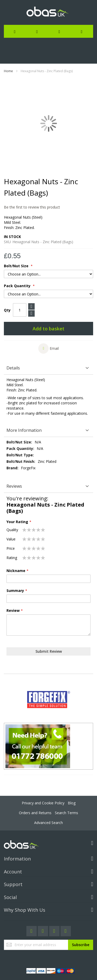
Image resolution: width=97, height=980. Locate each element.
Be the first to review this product (32, 207)
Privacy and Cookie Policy (43, 803)
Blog (72, 803)
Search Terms (66, 813)
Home (8, 71)
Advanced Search (48, 823)
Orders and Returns (35, 813)
